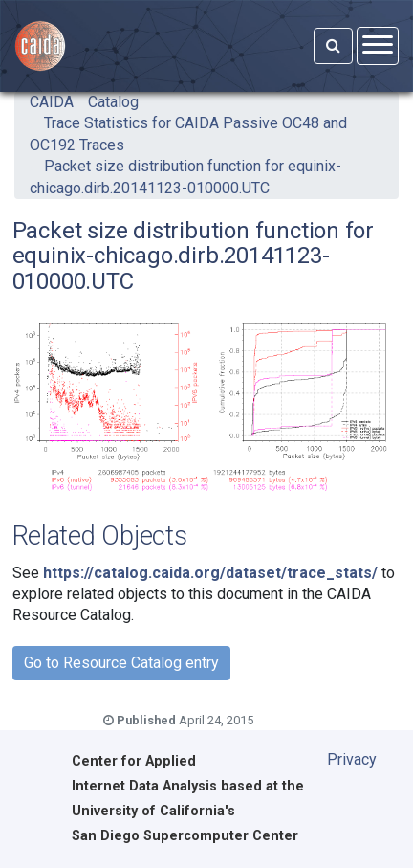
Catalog (113, 102)
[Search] (333, 46)
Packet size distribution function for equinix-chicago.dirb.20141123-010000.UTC (185, 177)
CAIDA (52, 102)
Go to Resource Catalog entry (121, 663)
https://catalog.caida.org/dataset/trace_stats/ (210, 573)
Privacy (352, 759)
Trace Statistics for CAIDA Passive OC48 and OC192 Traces (188, 134)
